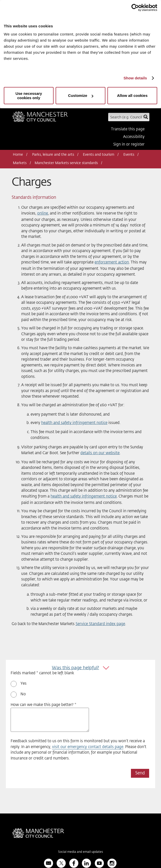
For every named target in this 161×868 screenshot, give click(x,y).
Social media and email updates (80, 852)
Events (129, 155)
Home (18, 155)
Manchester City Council (40, 118)
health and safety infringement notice (74, 423)
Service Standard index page (100, 624)
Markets (20, 163)
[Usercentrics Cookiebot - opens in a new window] (135, 8)
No (23, 694)
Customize (81, 95)
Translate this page (128, 129)
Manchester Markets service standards (66, 163)
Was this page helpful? (75, 668)
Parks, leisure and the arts (53, 155)
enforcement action (112, 262)
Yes (24, 684)
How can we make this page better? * (43, 705)
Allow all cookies (132, 95)
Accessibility (134, 137)
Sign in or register (129, 144)
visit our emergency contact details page (88, 747)
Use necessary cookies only (29, 96)
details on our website (100, 453)
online (43, 213)
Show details (135, 78)
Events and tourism (99, 155)
